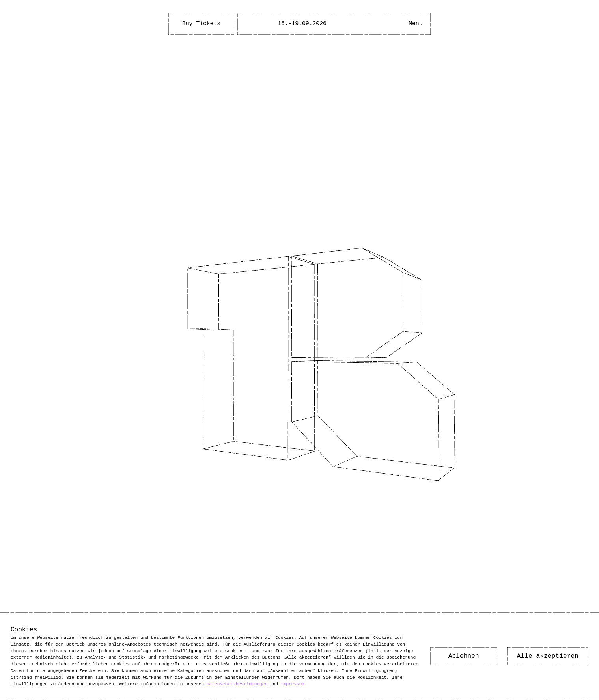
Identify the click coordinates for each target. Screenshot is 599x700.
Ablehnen (464, 656)
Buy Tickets (201, 24)
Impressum (293, 684)
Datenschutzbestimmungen (237, 684)
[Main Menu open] (416, 24)
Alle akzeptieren (548, 656)
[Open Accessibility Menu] (392, 24)
